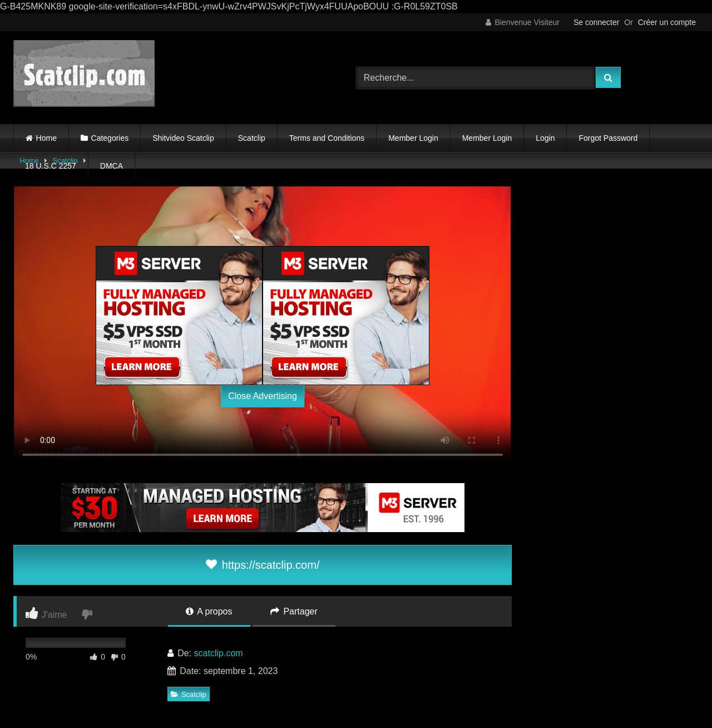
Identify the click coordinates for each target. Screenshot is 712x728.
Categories (110, 138)
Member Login (413, 138)
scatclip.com (219, 653)
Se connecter (597, 22)
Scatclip (252, 138)
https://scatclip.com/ (263, 565)
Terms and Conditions (327, 138)
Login (545, 138)
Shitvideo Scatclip (183, 138)
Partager (294, 611)
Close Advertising (263, 396)
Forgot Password (608, 138)
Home (46, 138)
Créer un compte (667, 22)
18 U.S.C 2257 (51, 166)
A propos (209, 611)
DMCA (112, 166)
